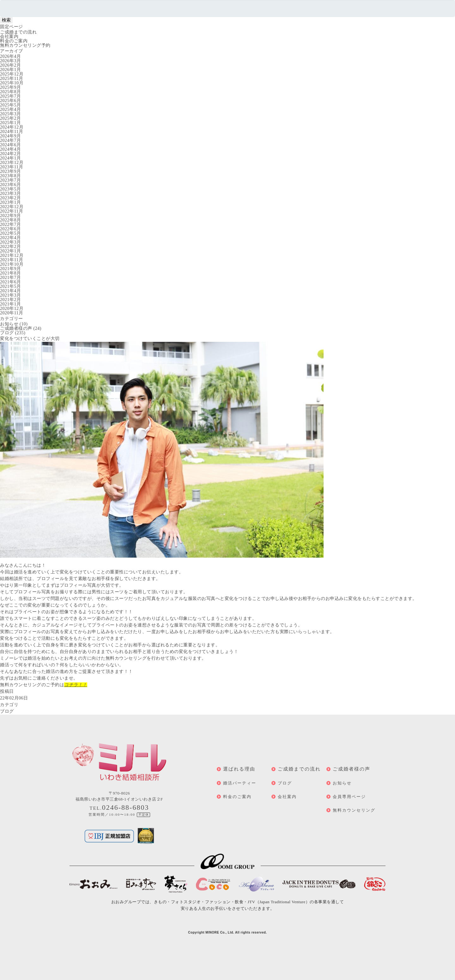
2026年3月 (11, 61)
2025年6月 (11, 101)
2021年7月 (11, 278)
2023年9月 (11, 171)
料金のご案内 (14, 41)
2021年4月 (11, 291)
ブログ (7, 333)
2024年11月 (12, 132)
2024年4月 (11, 149)
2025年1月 (11, 123)
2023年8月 (11, 176)
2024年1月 (11, 158)
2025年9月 (11, 87)
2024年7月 (11, 140)
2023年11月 (12, 167)
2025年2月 (11, 118)
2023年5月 (11, 189)
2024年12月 (12, 127)
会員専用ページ (349, 797)
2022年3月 (11, 242)
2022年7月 (11, 224)
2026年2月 (11, 65)
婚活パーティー (240, 783)
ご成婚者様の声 (16, 328)
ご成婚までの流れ (18, 32)
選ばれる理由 (239, 769)
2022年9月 (11, 216)
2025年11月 (12, 79)
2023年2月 (11, 198)
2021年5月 (11, 286)
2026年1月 (11, 70)
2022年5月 (11, 233)
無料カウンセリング (354, 810)
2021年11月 (12, 260)
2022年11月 (12, 211)
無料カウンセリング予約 (25, 45)
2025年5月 (11, 105)
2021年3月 (11, 295)
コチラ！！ (76, 685)
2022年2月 (11, 247)
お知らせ (9, 324)
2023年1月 (11, 202)
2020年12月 (12, 309)
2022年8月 (11, 220)
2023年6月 (11, 185)
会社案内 (9, 36)
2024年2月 (11, 154)
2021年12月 (12, 255)
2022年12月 (12, 207)
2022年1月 (11, 251)
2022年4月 (11, 238)
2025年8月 (11, 92)
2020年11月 (12, 313)
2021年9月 (11, 269)
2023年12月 (12, 163)
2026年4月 (11, 56)
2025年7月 (11, 96)
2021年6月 (11, 282)
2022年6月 (11, 229)
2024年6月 (11, 145)
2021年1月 (11, 304)
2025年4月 (11, 109)
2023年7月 (11, 180)
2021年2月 (11, 300)
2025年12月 (12, 74)
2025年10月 (12, 83)
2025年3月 (11, 114)
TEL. (119, 808)
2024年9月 (11, 136)
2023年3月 (11, 194)
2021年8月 (11, 273)
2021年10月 (12, 264)
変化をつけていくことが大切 (30, 339)
